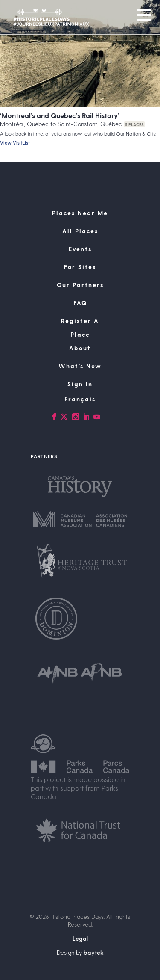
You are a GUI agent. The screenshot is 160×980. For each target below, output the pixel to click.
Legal (80, 938)
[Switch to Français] (80, 399)
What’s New (80, 366)
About (80, 348)
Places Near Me (80, 213)
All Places (80, 231)
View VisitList (15, 143)
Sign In (80, 384)
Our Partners (80, 285)
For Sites (80, 267)
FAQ (80, 303)
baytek (94, 952)
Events (80, 249)
